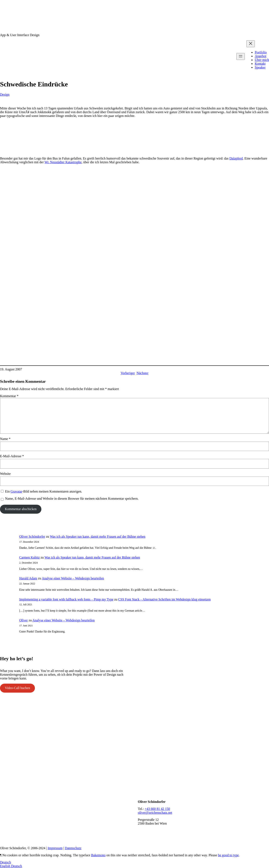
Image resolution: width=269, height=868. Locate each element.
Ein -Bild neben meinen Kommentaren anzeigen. (43, 491)
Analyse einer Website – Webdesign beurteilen (73, 578)
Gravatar (17, 491)
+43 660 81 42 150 (157, 809)
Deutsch (5, 862)
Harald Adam (28, 578)
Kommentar (9, 396)
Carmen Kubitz (29, 557)
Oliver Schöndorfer (32, 537)
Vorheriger (128, 373)
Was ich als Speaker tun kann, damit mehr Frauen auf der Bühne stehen (98, 537)
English (6, 866)
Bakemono (98, 855)
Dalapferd (236, 158)
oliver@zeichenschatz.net (155, 813)
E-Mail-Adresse (12, 456)
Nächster (142, 373)
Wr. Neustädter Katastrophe (63, 162)
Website (5, 474)
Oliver (24, 620)
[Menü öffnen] (241, 56)
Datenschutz (73, 848)
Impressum (55, 848)
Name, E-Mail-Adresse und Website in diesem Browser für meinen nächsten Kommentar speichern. (72, 499)
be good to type (228, 855)
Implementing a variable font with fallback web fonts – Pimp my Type (66, 599)
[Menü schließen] (251, 44)
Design (5, 94)
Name (5, 439)
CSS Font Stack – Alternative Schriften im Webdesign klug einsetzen (164, 599)
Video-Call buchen (17, 688)
